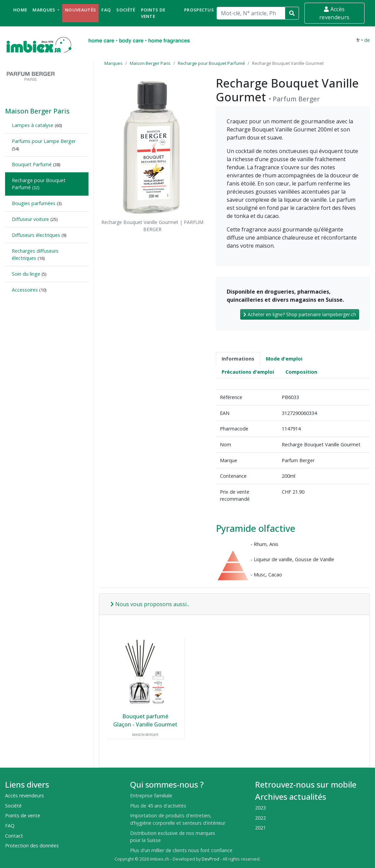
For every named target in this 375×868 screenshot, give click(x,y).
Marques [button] (44, 10)
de (367, 40)
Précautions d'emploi (248, 372)
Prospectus (199, 10)
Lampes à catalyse (33, 125)
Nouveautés (80, 10)
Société (126, 10)
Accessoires (25, 290)
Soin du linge (26, 274)
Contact (14, 836)
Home (20, 10)
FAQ (106, 10)
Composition (301, 372)
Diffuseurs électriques (36, 235)
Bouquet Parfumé (32, 164)
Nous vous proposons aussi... (150, 604)
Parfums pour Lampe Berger (44, 141)
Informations (238, 359)
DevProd (210, 859)
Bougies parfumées (34, 203)
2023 (260, 808)
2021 (260, 828)
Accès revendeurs (334, 13)
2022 (260, 818)
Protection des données (32, 846)
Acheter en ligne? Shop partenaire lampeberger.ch (300, 314)
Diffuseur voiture (30, 219)
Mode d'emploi (284, 359)
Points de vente (153, 13)
